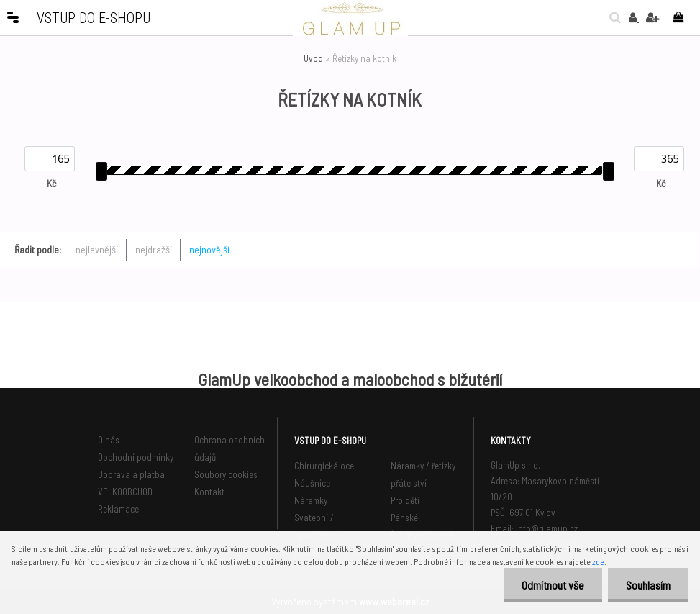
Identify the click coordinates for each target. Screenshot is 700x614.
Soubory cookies (226, 474)
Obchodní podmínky (136, 457)
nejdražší (154, 249)
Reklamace (118, 509)
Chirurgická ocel (325, 466)
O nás (109, 440)
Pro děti (405, 500)
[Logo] (350, 18)
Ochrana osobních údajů (229, 448)
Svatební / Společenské (318, 526)
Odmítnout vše (553, 585)
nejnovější (209, 249)
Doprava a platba (131, 474)
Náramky (311, 500)
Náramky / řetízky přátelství (423, 474)
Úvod (313, 58)
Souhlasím (648, 585)
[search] (612, 17)
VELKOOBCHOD (125, 492)
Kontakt (209, 492)
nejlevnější (97, 249)
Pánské (404, 518)
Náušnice (312, 483)
